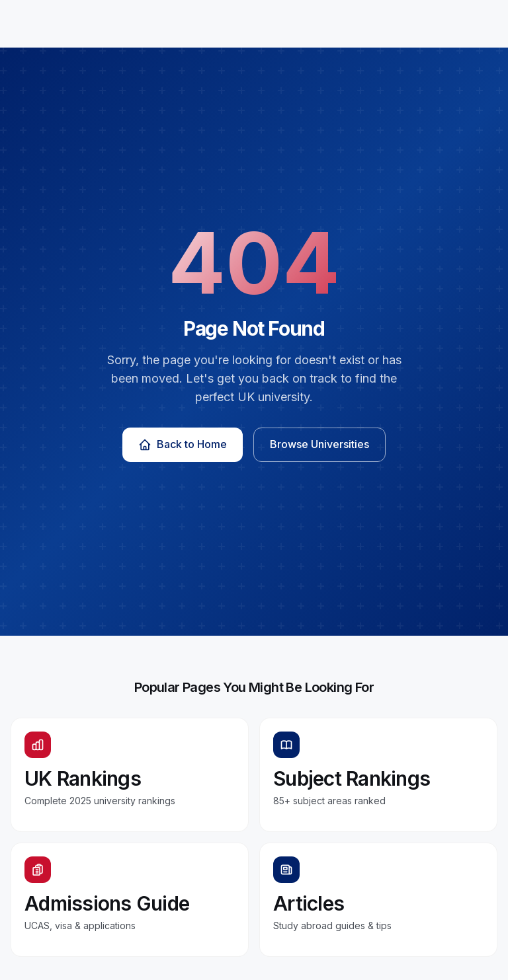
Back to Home (183, 444)
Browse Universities (319, 444)
